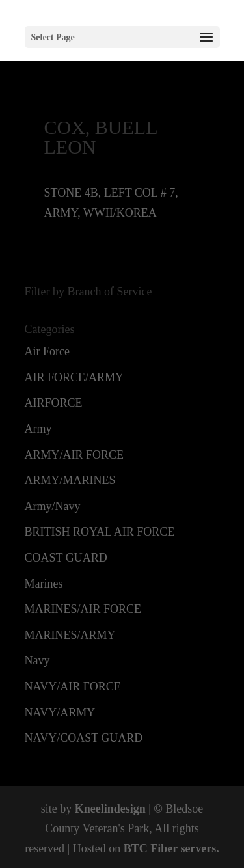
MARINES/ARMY (70, 635)
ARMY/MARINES (70, 480)
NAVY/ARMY (60, 712)
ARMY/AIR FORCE (75, 455)
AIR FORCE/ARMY (75, 377)
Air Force (47, 351)
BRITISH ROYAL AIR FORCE (100, 532)
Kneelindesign (110, 809)
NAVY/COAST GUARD (84, 738)
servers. (198, 848)
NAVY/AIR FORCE (73, 686)
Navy (37, 660)
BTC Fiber (151, 848)
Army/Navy (53, 506)
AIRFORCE (54, 403)
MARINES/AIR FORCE (83, 609)
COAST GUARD (66, 558)
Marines (44, 584)
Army (38, 429)
